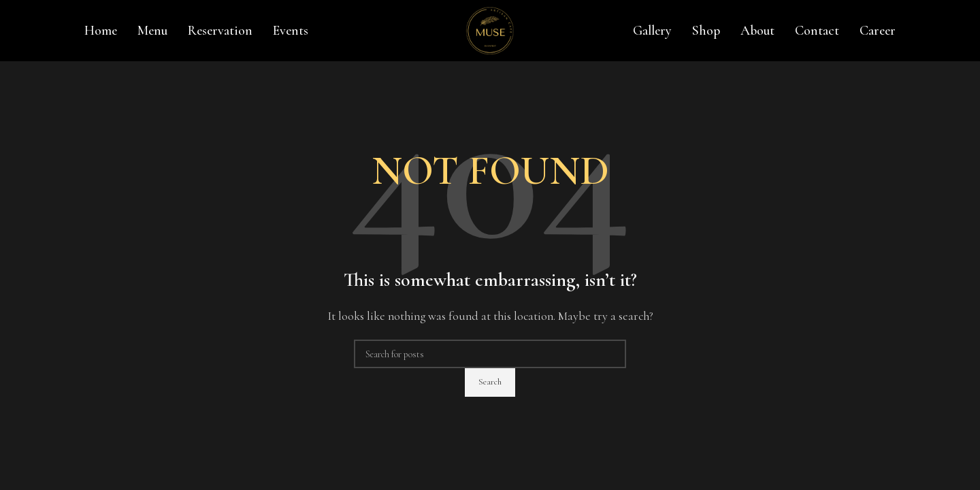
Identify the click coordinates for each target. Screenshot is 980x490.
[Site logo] (490, 29)
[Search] (490, 354)
